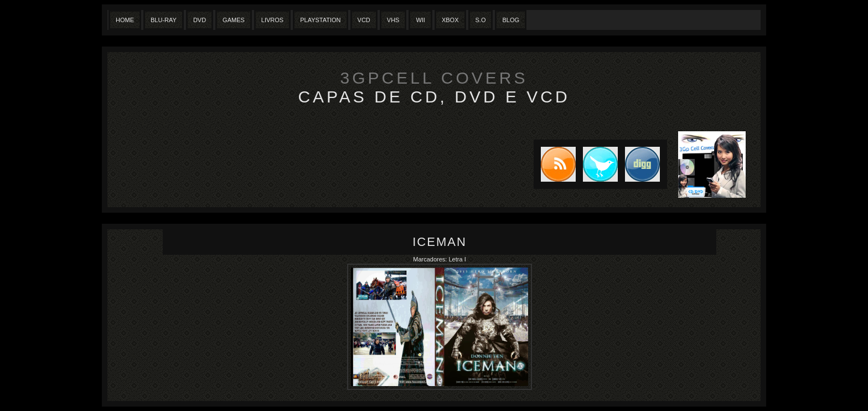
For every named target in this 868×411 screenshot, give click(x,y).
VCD (364, 20)
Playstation (320, 20)
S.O (481, 20)
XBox (450, 20)
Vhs (393, 20)
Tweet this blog (597, 164)
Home (125, 20)
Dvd (200, 20)
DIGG (642, 164)
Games (234, 20)
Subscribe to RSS (555, 164)
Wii (420, 20)
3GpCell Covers (434, 78)
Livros (272, 20)
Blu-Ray (164, 20)
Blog (511, 20)
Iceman (440, 242)
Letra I (458, 259)
